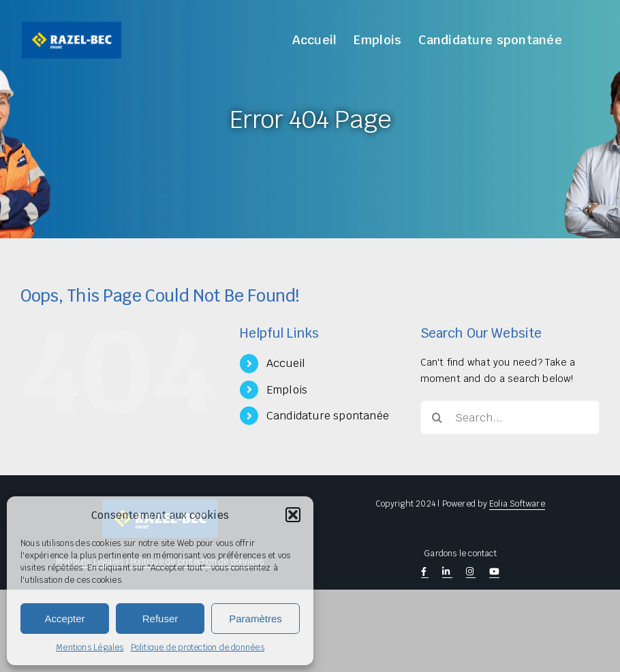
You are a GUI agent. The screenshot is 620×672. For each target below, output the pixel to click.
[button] (293, 515)
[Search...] (510, 417)
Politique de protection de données (198, 647)
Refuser (160, 619)
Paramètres (255, 619)
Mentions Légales (90, 647)
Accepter (64, 619)
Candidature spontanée (328, 416)
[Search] (437, 417)
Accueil (286, 363)
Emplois (287, 390)
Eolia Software (517, 504)
